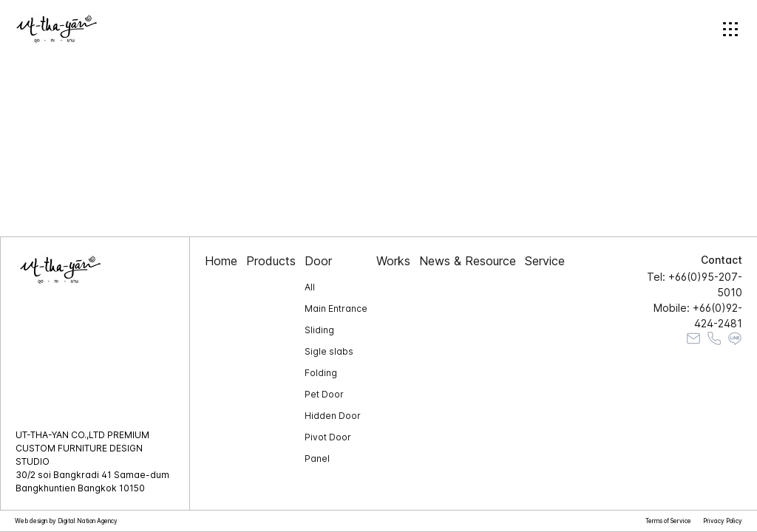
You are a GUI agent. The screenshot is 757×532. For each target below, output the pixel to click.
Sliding (319, 330)
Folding (321, 373)
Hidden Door (333, 416)
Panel (317, 458)
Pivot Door (328, 437)
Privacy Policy (723, 521)
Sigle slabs (329, 351)
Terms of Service (668, 521)
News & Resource (468, 261)
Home (221, 261)
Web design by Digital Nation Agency (66, 521)
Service (545, 261)
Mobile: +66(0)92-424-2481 (698, 316)
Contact (722, 260)
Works (393, 261)
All (310, 287)
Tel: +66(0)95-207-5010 (695, 284)
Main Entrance (336, 308)
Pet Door (324, 394)
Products (271, 261)
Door (318, 261)
